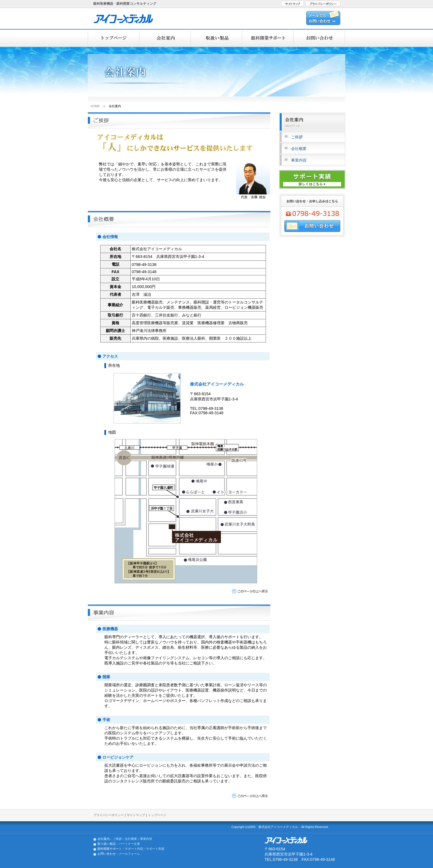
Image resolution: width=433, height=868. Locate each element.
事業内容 (299, 160)
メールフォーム (129, 854)
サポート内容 (134, 849)
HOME (95, 106)
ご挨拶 (297, 137)
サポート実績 (155, 849)
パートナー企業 (129, 844)
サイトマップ (136, 815)
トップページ (157, 815)
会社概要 (299, 149)
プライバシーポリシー (109, 815)
